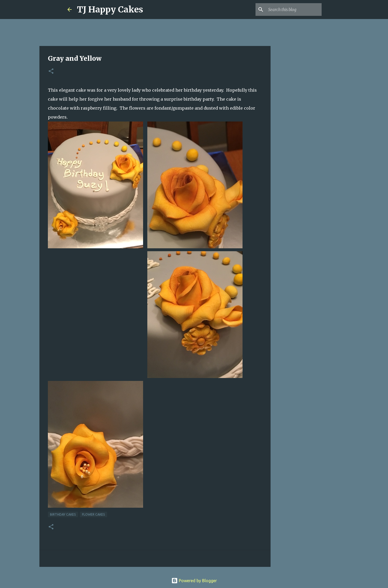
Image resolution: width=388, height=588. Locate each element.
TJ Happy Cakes (110, 10)
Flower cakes (93, 514)
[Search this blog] (294, 10)
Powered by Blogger (194, 581)
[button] (51, 71)
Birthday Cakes (63, 514)
